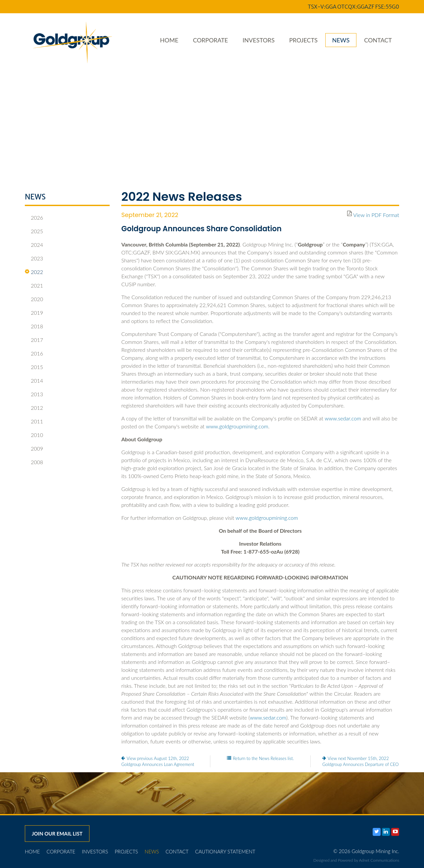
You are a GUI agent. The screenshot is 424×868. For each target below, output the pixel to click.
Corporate (210, 40)
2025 (34, 231)
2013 (34, 394)
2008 (34, 462)
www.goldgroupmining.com (237, 426)
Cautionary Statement (225, 851)
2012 (34, 408)
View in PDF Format (376, 215)
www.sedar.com (343, 418)
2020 (34, 299)
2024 (34, 245)
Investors (259, 40)
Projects (303, 40)
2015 (34, 367)
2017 (34, 340)
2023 (34, 258)
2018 (34, 326)
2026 (34, 218)
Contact (378, 40)
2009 (34, 449)
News (341, 40)
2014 (34, 381)
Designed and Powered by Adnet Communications (356, 860)
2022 (34, 272)
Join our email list (57, 834)
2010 (34, 435)
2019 (34, 313)
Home (169, 40)
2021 (34, 286)
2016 (34, 353)
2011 (34, 421)
